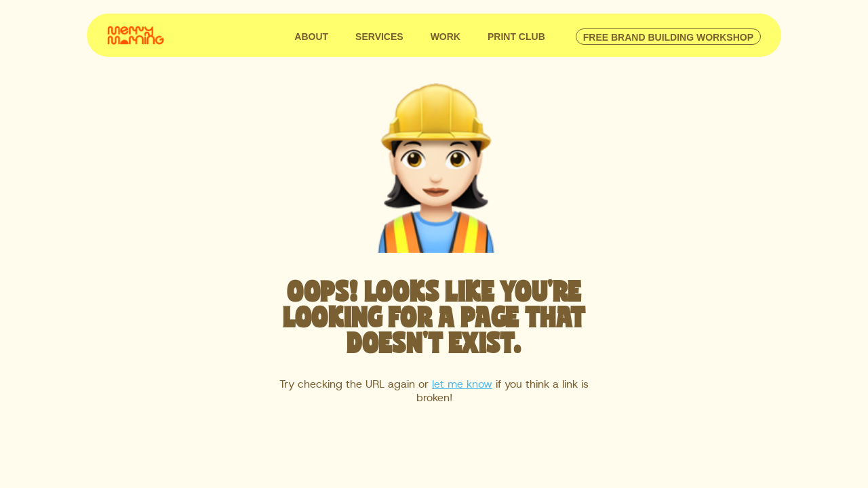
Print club (516, 37)
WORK (446, 37)
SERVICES (379, 37)
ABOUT (311, 37)
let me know (462, 384)
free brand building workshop (668, 37)
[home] (136, 34)
